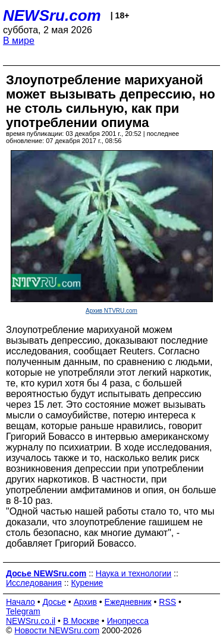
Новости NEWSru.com (57, 630)
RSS (167, 602)
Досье (54, 602)
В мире (19, 41)
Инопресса (128, 621)
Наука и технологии (134, 573)
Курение (87, 583)
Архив (85, 602)
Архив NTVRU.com (111, 311)
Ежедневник (128, 602)
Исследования (34, 583)
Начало (21, 602)
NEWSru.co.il (31, 621)
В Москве (81, 621)
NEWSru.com (52, 15)
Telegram (23, 611)
